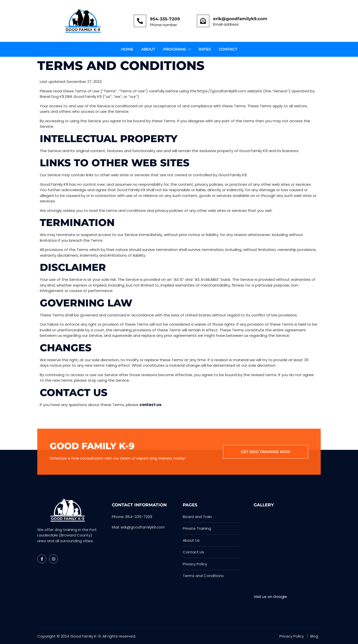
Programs (177, 49)
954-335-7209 (165, 19)
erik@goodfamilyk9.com (240, 19)
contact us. (151, 405)
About (148, 49)
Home (127, 49)
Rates (205, 49)
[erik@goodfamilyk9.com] (203, 21)
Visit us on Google (270, 597)
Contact (228, 49)
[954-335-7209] (140, 21)
